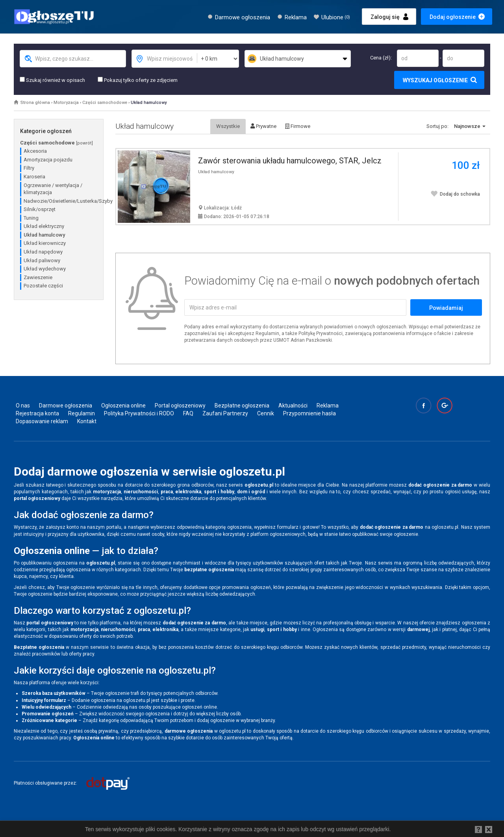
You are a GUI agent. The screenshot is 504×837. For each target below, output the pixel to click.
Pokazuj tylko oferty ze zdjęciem (138, 80)
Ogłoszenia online (123, 406)
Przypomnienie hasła (309, 413)
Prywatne (263, 126)
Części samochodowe (105, 103)
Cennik (266, 413)
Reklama (296, 17)
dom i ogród (251, 492)
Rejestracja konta (37, 413)
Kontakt (87, 421)
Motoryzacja (66, 103)
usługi (257, 630)
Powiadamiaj (446, 308)
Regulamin (82, 413)
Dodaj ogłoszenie (453, 17)
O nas (23, 406)
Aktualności (293, 406)
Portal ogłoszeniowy (180, 406)
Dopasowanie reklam (42, 421)
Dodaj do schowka (455, 194)
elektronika (188, 492)
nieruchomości (141, 492)
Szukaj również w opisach (52, 80)
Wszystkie (228, 126)
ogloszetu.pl (259, 485)
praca (167, 492)
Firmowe (298, 126)
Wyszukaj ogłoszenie (435, 80)
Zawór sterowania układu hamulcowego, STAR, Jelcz (290, 161)
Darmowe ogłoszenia (243, 17)
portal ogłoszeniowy (37, 498)
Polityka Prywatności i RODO (139, 413)
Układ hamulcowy (149, 103)
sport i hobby (219, 492)
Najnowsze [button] (470, 126)
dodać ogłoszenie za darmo (440, 485)
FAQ (188, 413)
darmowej (418, 630)
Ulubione (336, 17)
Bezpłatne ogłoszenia (242, 406)
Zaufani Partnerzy (225, 413)
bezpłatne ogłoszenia (209, 570)
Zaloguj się (385, 17)
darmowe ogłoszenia (189, 731)
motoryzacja (107, 492)
